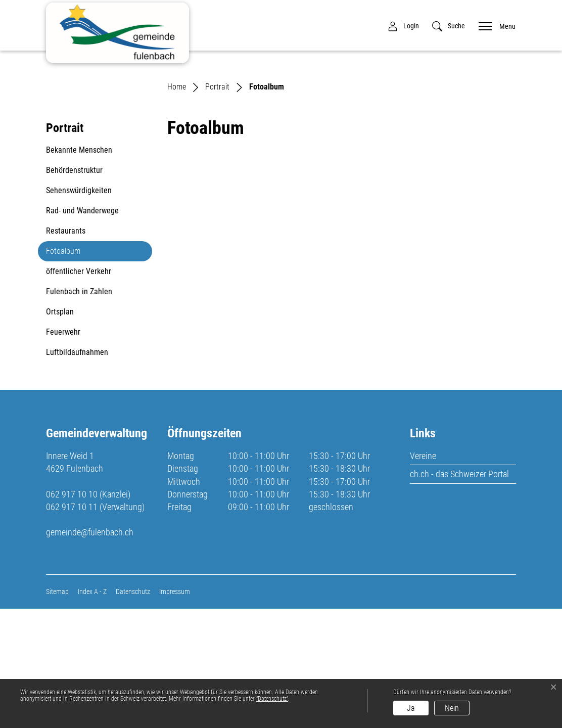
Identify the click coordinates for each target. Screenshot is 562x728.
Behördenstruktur (74, 289)
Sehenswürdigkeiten (79, 310)
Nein (452, 708)
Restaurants (66, 350)
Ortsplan (60, 431)
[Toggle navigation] (494, 26)
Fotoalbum (70, 373)
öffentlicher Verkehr (79, 391)
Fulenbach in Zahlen (79, 411)
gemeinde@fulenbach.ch (90, 652)
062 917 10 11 (72, 627)
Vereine (423, 576)
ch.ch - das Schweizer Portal (459, 594)
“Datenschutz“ (272, 699)
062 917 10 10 (72, 613)
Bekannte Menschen (79, 269)
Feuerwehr (63, 451)
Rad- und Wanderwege (82, 330)
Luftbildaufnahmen (77, 471)
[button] (449, 26)
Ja (411, 708)
